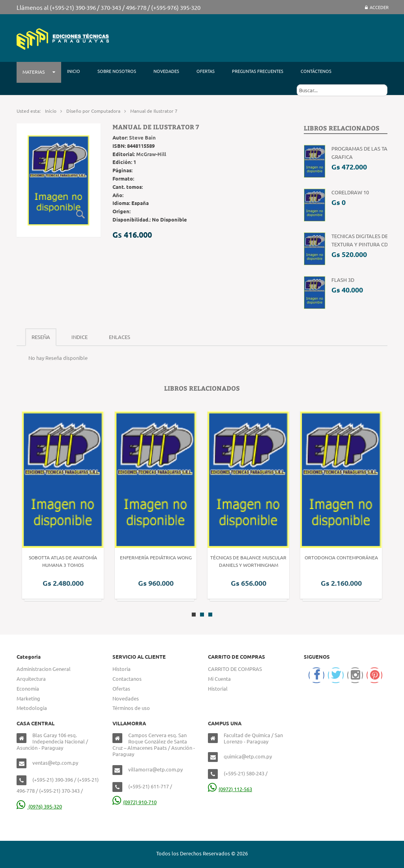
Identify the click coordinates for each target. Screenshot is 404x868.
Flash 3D (343, 280)
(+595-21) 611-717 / (150, 786)
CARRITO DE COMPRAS (235, 669)
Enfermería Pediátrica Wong (156, 557)
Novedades (126, 698)
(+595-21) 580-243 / (246, 773)
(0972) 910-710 (135, 802)
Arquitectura (31, 679)
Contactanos (127, 679)
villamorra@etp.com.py (155, 769)
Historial (218, 688)
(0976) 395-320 (39, 806)
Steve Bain (142, 137)
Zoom (81, 214)
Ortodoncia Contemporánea (341, 557)
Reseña (41, 337)
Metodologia (32, 708)
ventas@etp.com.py (55, 763)
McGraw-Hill (151, 154)
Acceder (377, 7)
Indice (79, 337)
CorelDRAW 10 (350, 192)
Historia (122, 669)
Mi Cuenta (219, 679)
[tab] (41, 337)
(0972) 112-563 (230, 789)
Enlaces (120, 337)
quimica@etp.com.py (248, 756)
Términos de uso (131, 708)
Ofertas (121, 688)
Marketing (28, 698)
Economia (28, 688)
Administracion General (44, 669)
